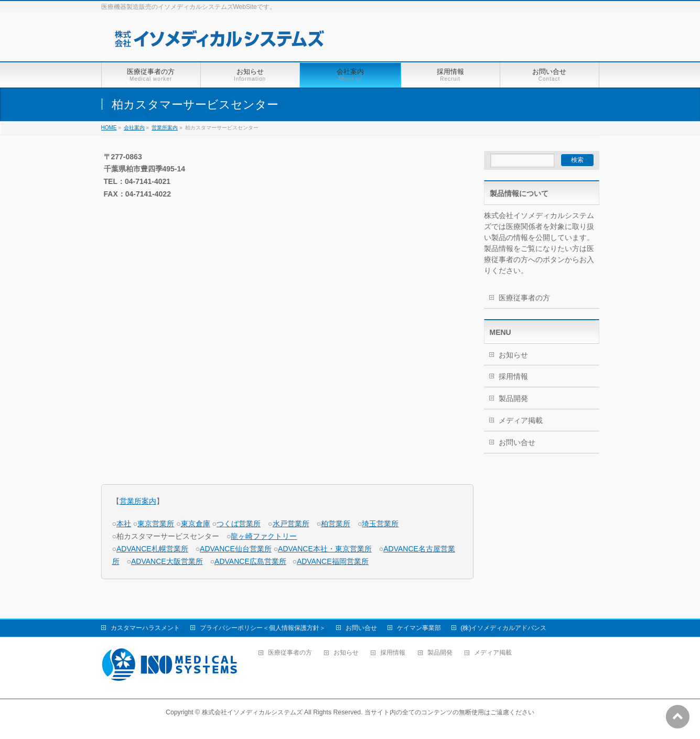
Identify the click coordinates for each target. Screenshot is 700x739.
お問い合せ (517, 442)
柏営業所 (336, 524)
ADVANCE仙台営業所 (236, 549)
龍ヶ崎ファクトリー (264, 536)
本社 (124, 524)
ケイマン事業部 (419, 628)
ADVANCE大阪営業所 (167, 561)
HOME (109, 128)
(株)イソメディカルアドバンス (504, 628)
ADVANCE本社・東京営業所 (325, 549)
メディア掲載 (521, 420)
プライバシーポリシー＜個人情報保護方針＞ (263, 628)
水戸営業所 (291, 524)
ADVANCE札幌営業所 (152, 549)
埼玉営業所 (380, 524)
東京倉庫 (196, 524)
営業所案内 (165, 128)
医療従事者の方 (524, 298)
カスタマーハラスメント (145, 628)
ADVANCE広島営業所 (250, 561)
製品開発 (513, 398)
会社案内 (134, 128)
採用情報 (513, 376)
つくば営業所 (239, 524)
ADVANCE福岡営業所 (333, 561)
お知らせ (513, 355)
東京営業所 (156, 524)
